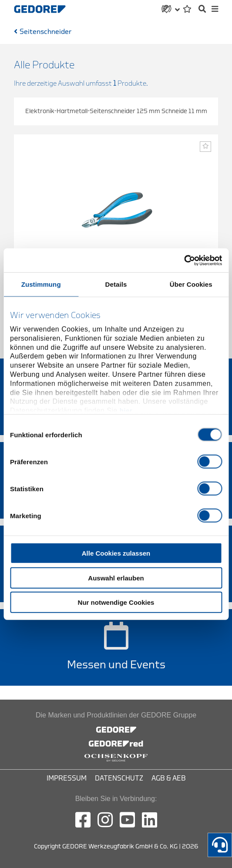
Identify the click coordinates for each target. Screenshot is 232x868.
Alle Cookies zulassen (116, 553)
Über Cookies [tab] (191, 284)
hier (126, 411)
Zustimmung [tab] (41, 284)
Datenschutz (119, 778)
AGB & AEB (169, 778)
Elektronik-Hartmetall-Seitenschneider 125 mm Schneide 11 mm (116, 111)
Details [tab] (116, 284)
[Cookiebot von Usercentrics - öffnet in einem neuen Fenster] (184, 260)
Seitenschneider (45, 32)
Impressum (67, 778)
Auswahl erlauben (116, 578)
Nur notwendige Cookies (116, 602)
